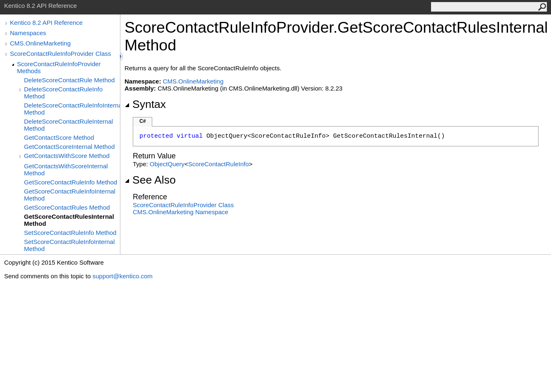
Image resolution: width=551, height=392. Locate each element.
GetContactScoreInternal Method (69, 147)
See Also (150, 180)
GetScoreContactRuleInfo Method (71, 182)
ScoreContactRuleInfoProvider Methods (59, 67)
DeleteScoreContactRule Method (69, 80)
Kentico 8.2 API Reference (46, 23)
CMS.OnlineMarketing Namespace (181, 212)
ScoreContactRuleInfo (219, 164)
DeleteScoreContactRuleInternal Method (68, 125)
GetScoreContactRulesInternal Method (69, 220)
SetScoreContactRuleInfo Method (70, 233)
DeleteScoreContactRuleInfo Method (63, 93)
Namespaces (28, 33)
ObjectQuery (167, 164)
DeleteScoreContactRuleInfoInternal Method (72, 109)
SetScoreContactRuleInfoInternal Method (69, 245)
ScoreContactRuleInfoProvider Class (60, 54)
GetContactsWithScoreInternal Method (66, 170)
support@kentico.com (122, 276)
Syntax (145, 104)
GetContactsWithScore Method (67, 156)
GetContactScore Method (59, 137)
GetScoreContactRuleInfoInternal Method (70, 195)
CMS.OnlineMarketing (40, 43)
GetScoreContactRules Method (67, 207)
